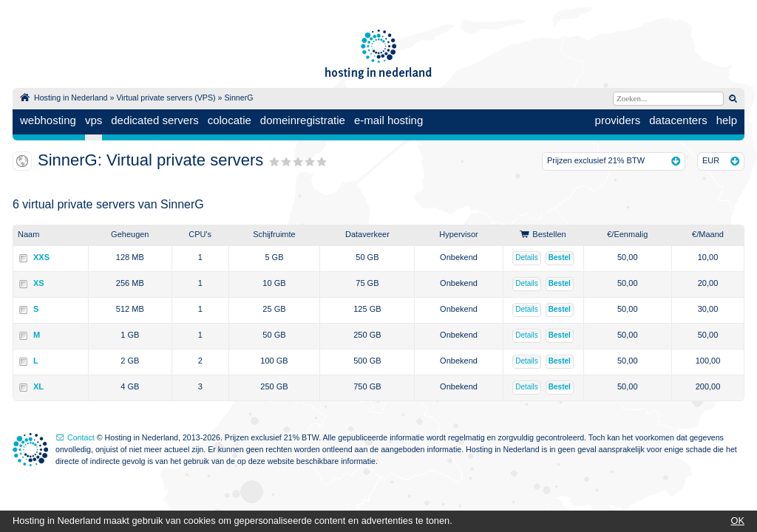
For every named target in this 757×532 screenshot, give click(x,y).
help (727, 120)
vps (94, 120)
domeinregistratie (303, 120)
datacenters (678, 120)
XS (39, 283)
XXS (41, 257)
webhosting (48, 120)
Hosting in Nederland (71, 98)
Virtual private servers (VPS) (166, 98)
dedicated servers (155, 120)
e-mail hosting (388, 120)
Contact (81, 437)
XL (38, 386)
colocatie (230, 120)
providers (618, 120)
